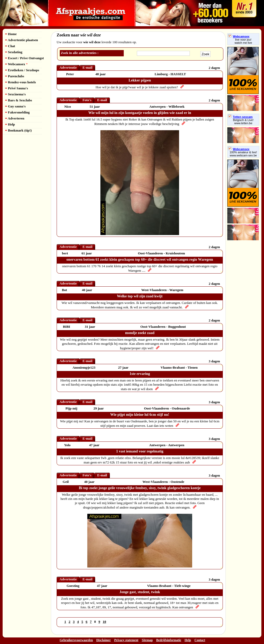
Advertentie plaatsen (22, 40)
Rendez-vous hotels (21, 82)
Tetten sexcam (240, 117)
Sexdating (14, 52)
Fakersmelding (17, 112)
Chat (10, 46)
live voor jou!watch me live (243, 41)
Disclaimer (103, 640)
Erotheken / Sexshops (22, 70)
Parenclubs (15, 76)
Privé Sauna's (17, 88)
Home (11, 34)
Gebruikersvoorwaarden (76, 640)
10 (104, 622)
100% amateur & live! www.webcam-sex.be (243, 154)
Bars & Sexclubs (19, 100)
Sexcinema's (15, 94)
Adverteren (15, 118)
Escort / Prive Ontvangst (25, 58)
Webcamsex (16, 64)
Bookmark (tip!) (18, 130)
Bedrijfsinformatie (169, 640)
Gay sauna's (15, 106)
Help (10, 124)
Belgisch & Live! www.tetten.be (243, 122)
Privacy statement (126, 640)
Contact (200, 640)
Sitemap (147, 640)
